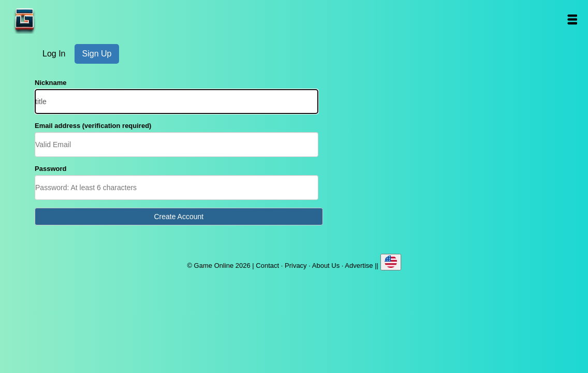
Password (50, 169)
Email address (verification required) (93, 126)
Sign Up (97, 54)
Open (572, 19)
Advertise (359, 266)
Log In (54, 54)
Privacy (296, 266)
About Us (326, 266)
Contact (267, 266)
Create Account (179, 217)
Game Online (57, 19)
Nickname (50, 83)
